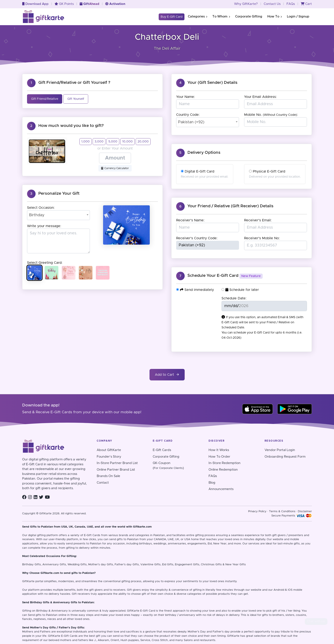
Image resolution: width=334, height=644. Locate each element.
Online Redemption (223, 470)
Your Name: (186, 97)
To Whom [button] (221, 17)
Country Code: (188, 115)
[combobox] (58, 215)
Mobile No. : (271, 115)
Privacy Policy (257, 511)
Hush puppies (130, 640)
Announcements (221, 489)
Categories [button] (198, 17)
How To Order (219, 457)
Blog (212, 483)
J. (95, 640)
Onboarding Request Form (285, 457)
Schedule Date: (234, 298)
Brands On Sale (108, 476)
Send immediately (195, 290)
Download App (35, 4)
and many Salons (181, 640)
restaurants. (208, 640)
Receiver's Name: (190, 220)
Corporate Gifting (249, 17)
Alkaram (103, 640)
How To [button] (275, 17)
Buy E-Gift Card (172, 17)
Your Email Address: (260, 97)
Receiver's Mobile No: (262, 238)
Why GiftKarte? (246, 4)
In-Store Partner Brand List (117, 463)
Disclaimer (305, 511)
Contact (103, 483)
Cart (306, 4)
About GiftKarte (109, 450)
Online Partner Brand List (116, 470)
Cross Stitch (160, 640)
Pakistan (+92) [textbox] (191, 122)
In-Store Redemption (225, 463)
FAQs (291, 4)
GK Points (64, 4)
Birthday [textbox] (37, 215)
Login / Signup (298, 17)
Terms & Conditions (282, 511)
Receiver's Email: (258, 220)
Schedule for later (240, 290)
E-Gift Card (148, 611)
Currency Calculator (115, 168)
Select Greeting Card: (45, 263)
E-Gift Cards (162, 450)
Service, (146, 640)
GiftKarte (28, 581)
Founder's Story (109, 457)
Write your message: (44, 226)
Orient (115, 640)
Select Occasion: (41, 208)
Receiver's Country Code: (197, 238)
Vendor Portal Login (280, 450)
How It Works (219, 450)
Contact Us (272, 4)
